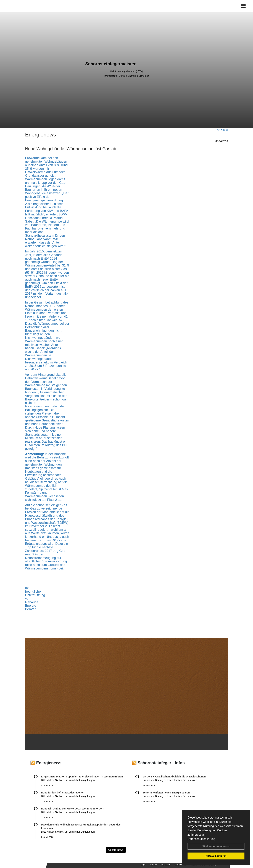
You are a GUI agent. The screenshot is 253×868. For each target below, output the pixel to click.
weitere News (116, 850)
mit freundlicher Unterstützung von (35, 593)
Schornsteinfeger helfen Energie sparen (166, 793)
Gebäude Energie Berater (32, 606)
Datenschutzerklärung (201, 839)
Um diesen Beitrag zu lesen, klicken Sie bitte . (170, 780)
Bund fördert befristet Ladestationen (63, 793)
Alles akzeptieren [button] (216, 856)
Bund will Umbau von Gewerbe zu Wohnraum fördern (73, 809)
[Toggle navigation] (243, 10)
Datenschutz (180, 865)
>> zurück (222, 130)
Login (143, 865)
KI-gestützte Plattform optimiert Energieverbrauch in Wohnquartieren (82, 777)
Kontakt (153, 865)
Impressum (198, 835)
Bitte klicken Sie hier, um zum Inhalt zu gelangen (68, 780)
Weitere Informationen (216, 846)
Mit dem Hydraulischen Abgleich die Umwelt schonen (174, 777)
